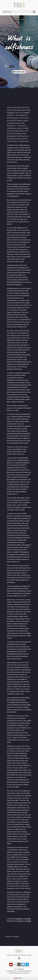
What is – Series (19, 20)
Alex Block (19, 919)
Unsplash (28, 919)
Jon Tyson (20, 921)
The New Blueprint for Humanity (19, 973)
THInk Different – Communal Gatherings (19, 971)
